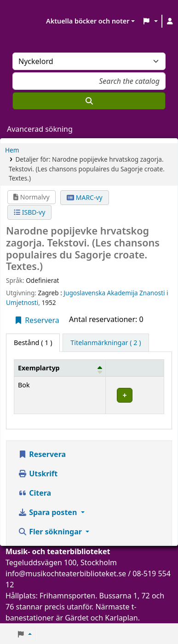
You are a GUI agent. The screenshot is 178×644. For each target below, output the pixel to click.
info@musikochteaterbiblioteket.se (66, 574)
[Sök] (89, 101)
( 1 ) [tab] (33, 342)
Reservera (37, 320)
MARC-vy (85, 197)
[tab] (106, 343)
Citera (34, 493)
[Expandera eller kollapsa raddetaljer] (135, 395)
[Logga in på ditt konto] (170, 21)
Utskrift (38, 474)
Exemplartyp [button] (39, 368)
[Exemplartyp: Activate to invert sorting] (60, 368)
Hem (12, 150)
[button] (150, 21)
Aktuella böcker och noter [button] (88, 21)
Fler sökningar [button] (51, 532)
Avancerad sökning (40, 129)
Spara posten (48, 512)
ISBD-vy (29, 212)
